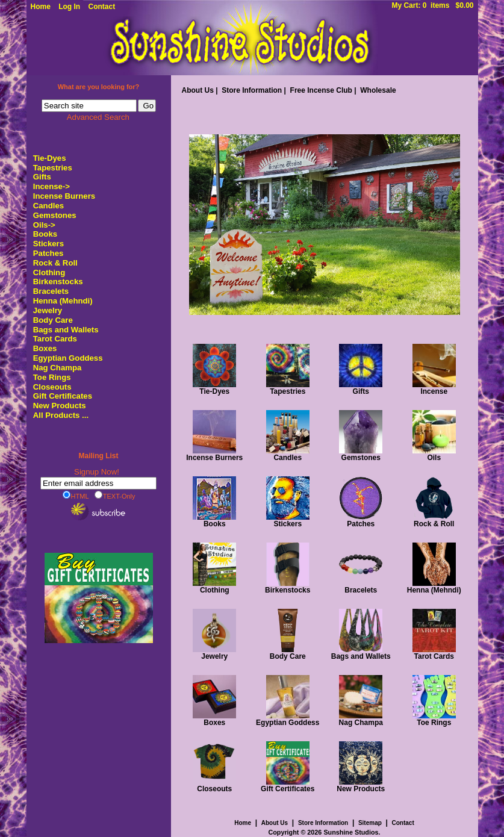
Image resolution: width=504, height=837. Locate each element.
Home (41, 7)
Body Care (53, 320)
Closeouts (52, 387)
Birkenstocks (58, 282)
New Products (60, 406)
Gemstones (55, 215)
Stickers (48, 244)
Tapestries (53, 168)
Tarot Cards (55, 339)
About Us (198, 90)
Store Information (252, 90)
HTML (76, 496)
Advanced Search (98, 117)
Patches (48, 253)
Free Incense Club (321, 90)
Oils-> (44, 225)
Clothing (49, 272)
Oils (434, 454)
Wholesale (378, 90)
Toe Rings (52, 377)
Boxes (45, 348)
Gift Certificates (63, 396)
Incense (434, 388)
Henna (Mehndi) (63, 301)
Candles (48, 206)
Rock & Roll (55, 263)
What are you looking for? (99, 87)
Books (45, 234)
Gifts (42, 177)
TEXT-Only (115, 496)
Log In (69, 7)
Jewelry (48, 310)
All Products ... (61, 415)
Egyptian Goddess (68, 358)
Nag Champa (58, 368)
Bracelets (51, 291)
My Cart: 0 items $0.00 (432, 5)
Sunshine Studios (351, 832)
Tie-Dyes (50, 158)
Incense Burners (64, 196)
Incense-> (51, 186)
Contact (102, 7)
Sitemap (370, 823)
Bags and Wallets (66, 330)
